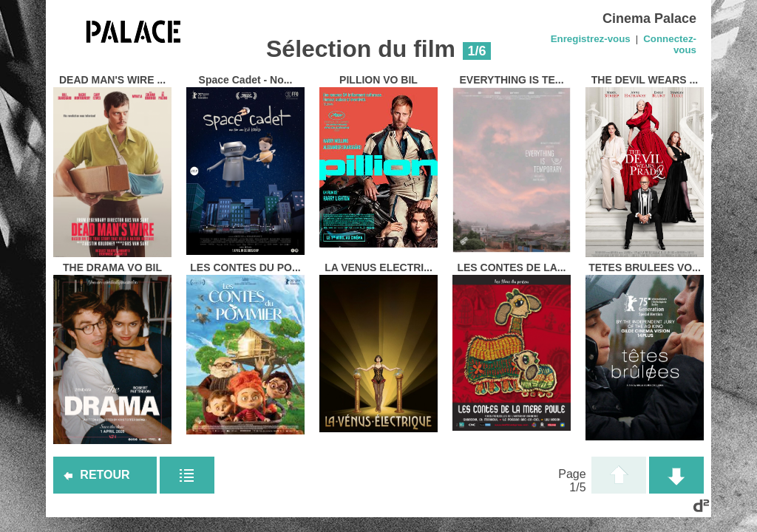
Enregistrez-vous (591, 39)
